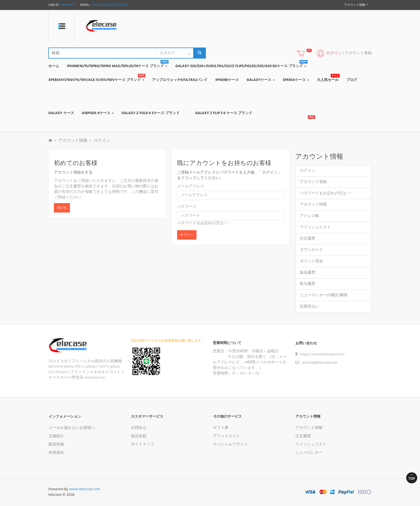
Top (412, 477)
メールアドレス (191, 187)
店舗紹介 (56, 436)
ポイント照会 (311, 261)
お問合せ (139, 428)
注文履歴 (308, 239)
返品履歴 (308, 273)
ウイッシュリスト (315, 227)
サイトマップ (143, 445)
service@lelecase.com (109, 5)
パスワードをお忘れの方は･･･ (203, 223)
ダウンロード (311, 250)
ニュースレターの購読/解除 (324, 295)
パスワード (187, 207)
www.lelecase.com (85, 489)
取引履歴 (308, 284)
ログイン (102, 141)
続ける (62, 208)
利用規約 (56, 453)
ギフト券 (221, 428)
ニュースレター (309, 453)
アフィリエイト (227, 436)
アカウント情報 (73, 141)
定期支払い (309, 307)
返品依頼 (139, 436)
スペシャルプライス (230, 445)
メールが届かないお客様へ (72, 428)
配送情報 (56, 445)
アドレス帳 (309, 216)
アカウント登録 (358, 53)
